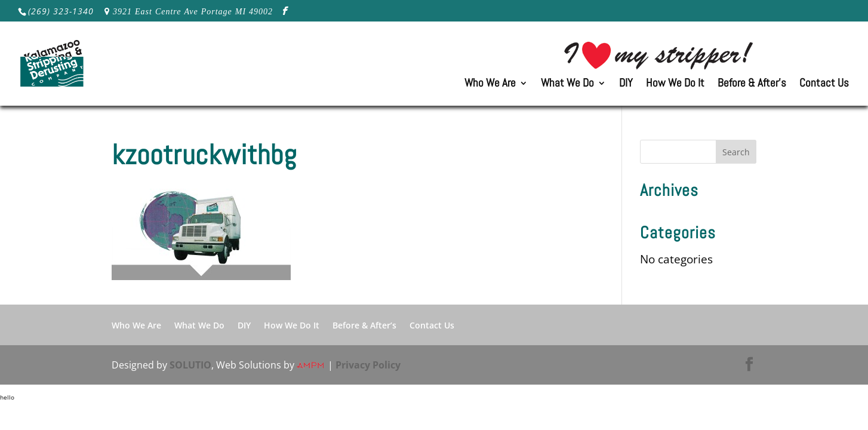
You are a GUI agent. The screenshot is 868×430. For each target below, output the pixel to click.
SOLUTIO (190, 365)
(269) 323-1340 (61, 11)
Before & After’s (752, 85)
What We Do (567, 85)
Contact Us (824, 85)
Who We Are (490, 85)
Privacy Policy (368, 365)
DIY (626, 85)
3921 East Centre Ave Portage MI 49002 (193, 11)
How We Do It (675, 85)
